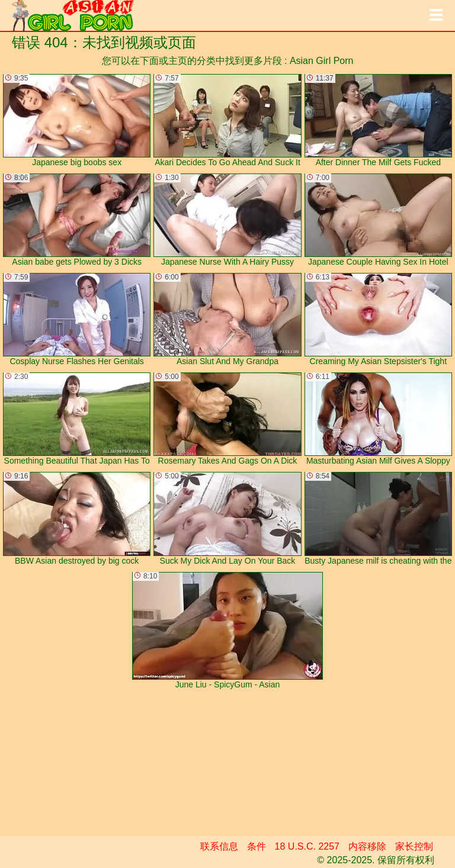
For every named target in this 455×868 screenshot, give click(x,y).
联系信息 (219, 846)
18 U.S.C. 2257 (307, 846)
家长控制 (414, 846)
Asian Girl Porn (322, 61)
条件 (257, 846)
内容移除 (367, 846)
